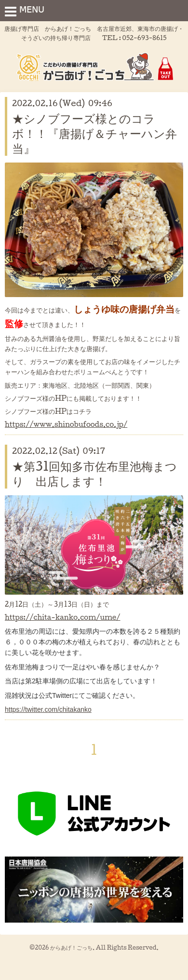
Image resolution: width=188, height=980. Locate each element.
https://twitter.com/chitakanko (48, 709)
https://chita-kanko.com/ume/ (63, 617)
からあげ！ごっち (71, 947)
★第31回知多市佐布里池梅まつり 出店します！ (94, 473)
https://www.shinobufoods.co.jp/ (66, 424)
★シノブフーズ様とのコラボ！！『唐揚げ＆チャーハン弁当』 (94, 133)
